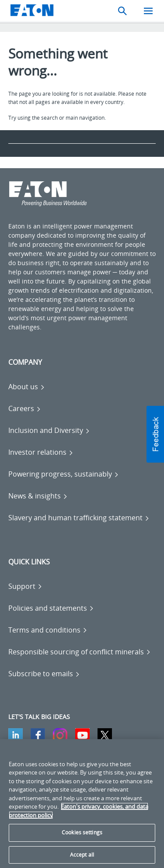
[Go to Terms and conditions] (48, 630)
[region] (82, 804)
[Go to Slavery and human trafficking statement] (79, 518)
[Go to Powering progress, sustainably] (64, 474)
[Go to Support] (25, 586)
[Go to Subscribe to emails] (44, 674)
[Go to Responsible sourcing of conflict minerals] (80, 652)
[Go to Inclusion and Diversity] (49, 430)
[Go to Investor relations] (41, 452)
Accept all (82, 855)
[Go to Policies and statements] (51, 608)
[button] (155, 434)
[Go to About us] (27, 387)
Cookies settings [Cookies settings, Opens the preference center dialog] (82, 832)
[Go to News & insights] (38, 496)
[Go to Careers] (25, 408)
